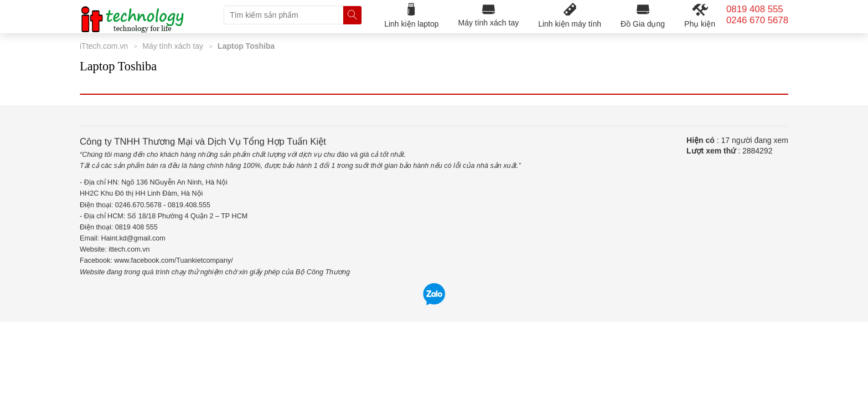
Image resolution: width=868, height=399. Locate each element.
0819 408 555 (755, 9)
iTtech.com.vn (104, 46)
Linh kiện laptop (411, 16)
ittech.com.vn (129, 249)
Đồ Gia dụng (643, 16)
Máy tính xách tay (488, 15)
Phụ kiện (700, 16)
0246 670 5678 (757, 20)
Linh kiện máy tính (570, 16)
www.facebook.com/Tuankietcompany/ (173, 260)
